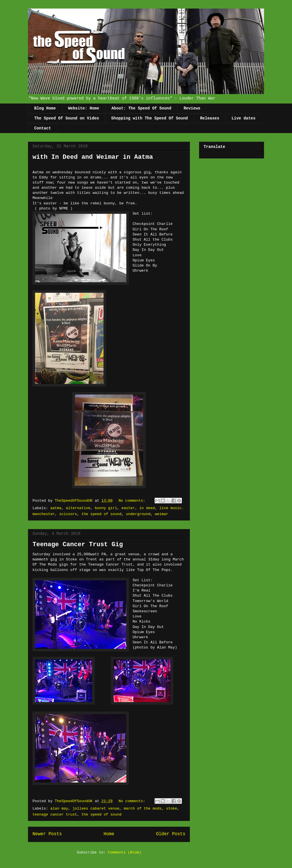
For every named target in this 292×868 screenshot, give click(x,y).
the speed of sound (102, 514)
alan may (59, 809)
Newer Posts (47, 834)
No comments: (133, 501)
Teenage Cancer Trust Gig (78, 545)
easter (128, 508)
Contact (43, 128)
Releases (210, 118)
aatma (56, 508)
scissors (68, 514)
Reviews (192, 108)
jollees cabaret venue (96, 809)
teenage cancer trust (55, 815)
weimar (162, 514)
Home (109, 834)
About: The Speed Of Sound (141, 108)
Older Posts (171, 834)
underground (138, 514)
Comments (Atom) (124, 852)
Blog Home (45, 108)
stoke (172, 809)
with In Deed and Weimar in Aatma (93, 157)
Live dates (244, 118)
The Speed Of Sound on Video (67, 118)
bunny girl (106, 508)
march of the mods (143, 809)
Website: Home (84, 108)
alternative (78, 508)
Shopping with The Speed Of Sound (150, 118)
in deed (147, 508)
